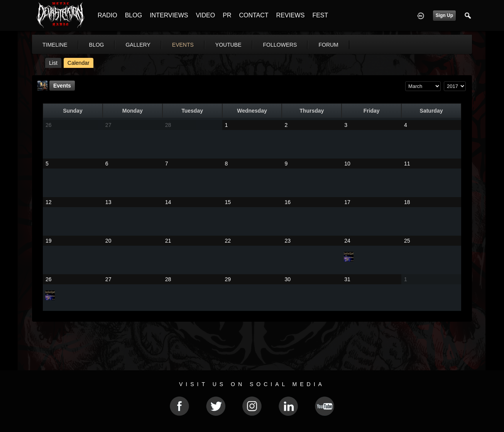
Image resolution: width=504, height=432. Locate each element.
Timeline (55, 45)
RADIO (107, 15)
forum (328, 45)
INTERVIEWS (169, 15)
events (183, 45)
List (53, 63)
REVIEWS (291, 15)
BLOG (134, 15)
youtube (228, 45)
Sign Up (444, 15)
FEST (320, 15)
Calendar (79, 63)
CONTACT (254, 15)
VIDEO (205, 15)
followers (280, 45)
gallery (138, 45)
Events (62, 86)
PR (227, 15)
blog (97, 45)
